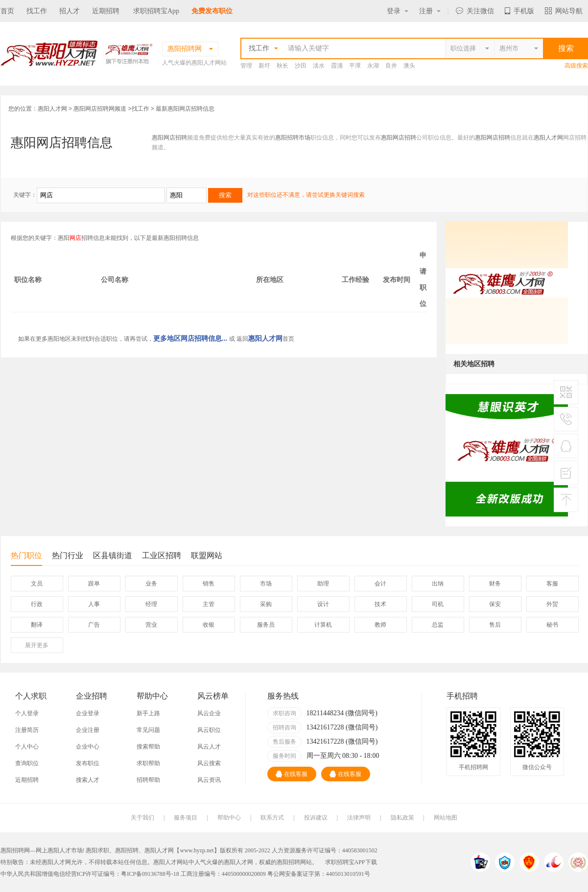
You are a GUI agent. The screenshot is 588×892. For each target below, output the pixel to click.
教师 (380, 625)
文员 (37, 584)
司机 (438, 604)
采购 (266, 604)
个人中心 (27, 747)
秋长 (282, 66)
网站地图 (446, 818)
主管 (209, 604)
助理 (323, 584)
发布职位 (88, 763)
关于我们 (142, 818)
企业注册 (88, 730)
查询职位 (27, 763)
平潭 (355, 66)
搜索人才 (88, 780)
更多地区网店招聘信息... (190, 338)
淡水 (319, 66)
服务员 (266, 625)
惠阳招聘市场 (293, 138)
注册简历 (27, 730)
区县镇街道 (113, 555)
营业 (151, 625)
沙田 (301, 66)
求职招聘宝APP (345, 862)
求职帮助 (148, 763)
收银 (209, 625)
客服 (552, 584)
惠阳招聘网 (291, 862)
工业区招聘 (162, 555)
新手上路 (148, 713)
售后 (495, 625)
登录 (398, 11)
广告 (94, 625)
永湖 (373, 66)
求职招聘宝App (156, 11)
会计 (380, 584)
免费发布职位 (212, 11)
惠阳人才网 (52, 109)
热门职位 (26, 558)
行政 (37, 604)
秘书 (552, 625)
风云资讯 (209, 780)
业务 (151, 584)
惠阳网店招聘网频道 (100, 109)
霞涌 (337, 66)
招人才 (70, 11)
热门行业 (68, 555)
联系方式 (272, 818)
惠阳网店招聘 (169, 138)
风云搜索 (209, 763)
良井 (391, 66)
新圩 (264, 66)
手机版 (519, 11)
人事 (94, 604)
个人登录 (27, 713)
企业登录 (88, 713)
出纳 (438, 584)
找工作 (37, 11)
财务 (495, 584)
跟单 (94, 584)
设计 (323, 604)
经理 (151, 604)
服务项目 (186, 818)
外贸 (552, 604)
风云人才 (209, 747)
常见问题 (148, 730)
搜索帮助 (148, 747)
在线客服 (292, 774)
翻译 (37, 625)
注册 (430, 11)
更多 (37, 645)
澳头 (409, 66)
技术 (380, 604)
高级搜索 (576, 66)
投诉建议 (316, 818)
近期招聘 (106, 11)
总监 (438, 625)
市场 (266, 584)
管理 (246, 66)
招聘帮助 (148, 780)
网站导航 (564, 11)
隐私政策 (402, 818)
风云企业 (209, 713)
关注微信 (475, 11)
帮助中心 (229, 818)
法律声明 (359, 818)
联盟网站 (207, 555)
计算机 (323, 625)
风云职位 (209, 730)
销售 (209, 584)
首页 (7, 11)
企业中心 (88, 747)
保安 (495, 604)
